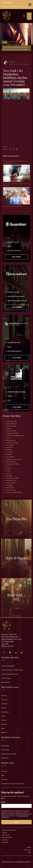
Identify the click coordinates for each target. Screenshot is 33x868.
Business (9, 428)
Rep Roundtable (11, 483)
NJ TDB (9, 469)
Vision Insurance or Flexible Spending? (12, 206)
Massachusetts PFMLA (13, 464)
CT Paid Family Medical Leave (15, 436)
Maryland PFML (11, 462)
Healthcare (9, 450)
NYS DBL (9, 476)
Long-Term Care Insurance (14, 459)
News (8, 466)
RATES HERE (29, 16)
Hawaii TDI (10, 447)
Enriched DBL (10, 445)
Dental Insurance (11, 440)
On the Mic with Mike (12, 478)
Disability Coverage (13, 42)
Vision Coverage (11, 490)
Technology (9, 485)
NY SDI (8, 473)
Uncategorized (10, 488)
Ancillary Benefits (11, 421)
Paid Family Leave (11, 481)
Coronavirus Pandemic (13, 433)
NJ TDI (8, 471)
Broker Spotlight (11, 426)
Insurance (9, 454)
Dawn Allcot (12, 62)
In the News (10, 452)
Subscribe (16, 822)
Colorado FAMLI (11, 431)
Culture (8, 438)
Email (3, 802)
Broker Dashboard (11, 424)
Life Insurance (10, 457)
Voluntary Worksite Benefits (14, 492)
